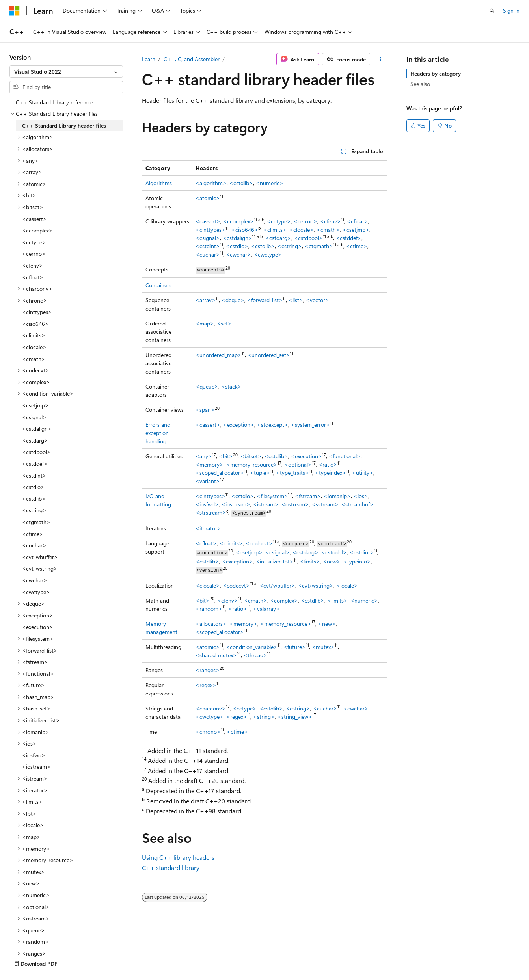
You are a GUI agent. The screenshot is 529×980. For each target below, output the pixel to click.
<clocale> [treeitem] (34, 347)
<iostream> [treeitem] (36, 767)
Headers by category (436, 73)
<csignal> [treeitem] (34, 417)
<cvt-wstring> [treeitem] (40, 568)
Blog (107, 956)
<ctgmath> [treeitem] (36, 522)
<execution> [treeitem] (38, 627)
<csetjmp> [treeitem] (35, 405)
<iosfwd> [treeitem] (34, 755)
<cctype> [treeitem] (34, 242)
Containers (158, 285)
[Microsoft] (15, 11)
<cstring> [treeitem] (34, 510)
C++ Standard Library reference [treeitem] (54, 102)
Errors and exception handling (158, 433)
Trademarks (250, 956)
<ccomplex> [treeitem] (37, 230)
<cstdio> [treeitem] (33, 487)
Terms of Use (211, 956)
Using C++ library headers (178, 857)
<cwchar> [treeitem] (35, 580)
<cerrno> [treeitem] (34, 254)
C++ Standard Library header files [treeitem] (64, 126)
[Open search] (492, 11)
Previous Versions (72, 956)
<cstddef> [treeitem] (35, 464)
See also (420, 84)
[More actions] (380, 59)
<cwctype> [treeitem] (36, 592)
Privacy (172, 956)
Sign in (511, 10)
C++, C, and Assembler (192, 59)
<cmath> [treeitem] (34, 359)
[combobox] (66, 72)
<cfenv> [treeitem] (33, 265)
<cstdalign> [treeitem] (37, 429)
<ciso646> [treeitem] (35, 324)
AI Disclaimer (25, 956)
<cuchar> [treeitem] (34, 545)
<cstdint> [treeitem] (34, 475)
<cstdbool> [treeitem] (36, 452)
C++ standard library (171, 867)
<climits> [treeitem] (34, 335)
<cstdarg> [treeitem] (35, 440)
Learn (149, 59)
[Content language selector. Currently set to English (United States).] (46, 937)
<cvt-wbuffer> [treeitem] (40, 557)
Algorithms (159, 183)
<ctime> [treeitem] (33, 534)
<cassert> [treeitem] (34, 219)
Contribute (141, 956)
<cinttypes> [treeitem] (37, 312)
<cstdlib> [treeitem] (34, 499)
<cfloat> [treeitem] (33, 277)
